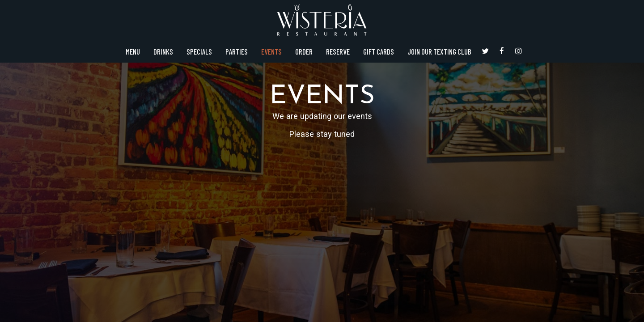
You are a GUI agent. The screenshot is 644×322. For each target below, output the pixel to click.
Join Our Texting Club (439, 51)
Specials (199, 51)
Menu (133, 51)
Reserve (338, 51)
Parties (237, 51)
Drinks (163, 51)
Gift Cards (379, 51)
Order (304, 51)
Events (271, 51)
